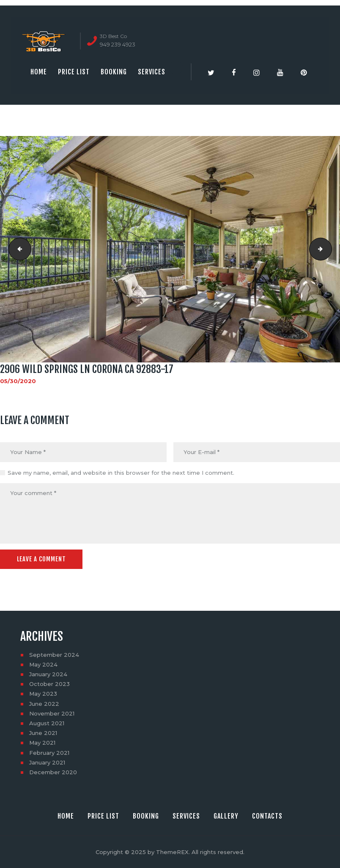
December (53, 772)
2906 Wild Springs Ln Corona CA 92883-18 (329, 249)
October (49, 684)
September (54, 654)
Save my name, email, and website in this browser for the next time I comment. (121, 473)
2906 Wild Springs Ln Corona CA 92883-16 (17, 249)
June (44, 703)
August (47, 723)
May (43, 664)
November (52, 713)
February (49, 752)
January (48, 674)
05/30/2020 (18, 381)
